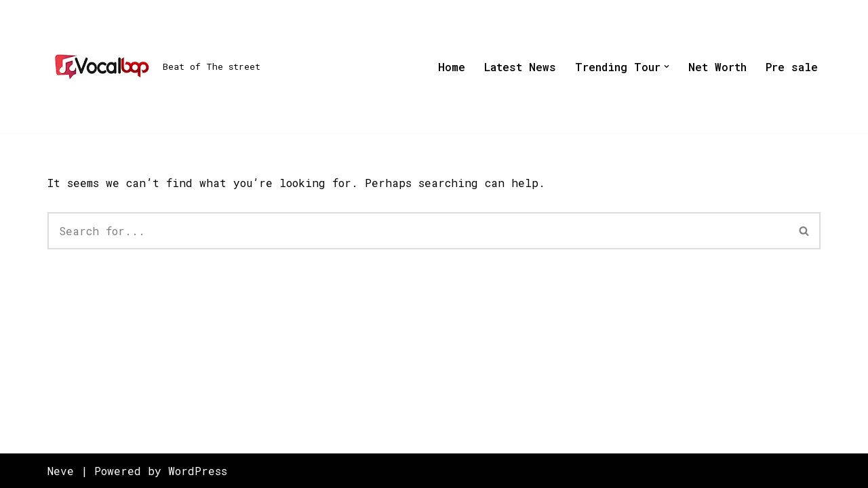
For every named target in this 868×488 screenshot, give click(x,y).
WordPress (198, 471)
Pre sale (792, 67)
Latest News (520, 67)
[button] (667, 66)
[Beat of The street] (154, 66)
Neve (61, 471)
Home (452, 67)
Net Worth (717, 67)
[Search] (418, 231)
